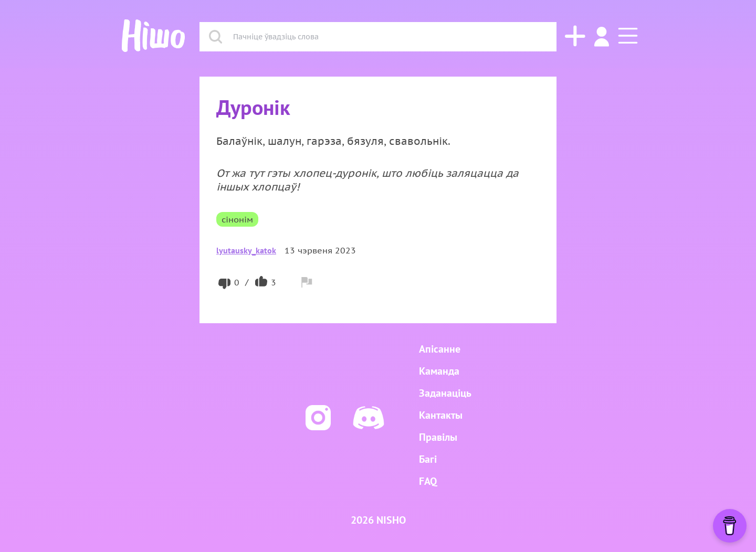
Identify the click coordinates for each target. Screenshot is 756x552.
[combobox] (389, 37)
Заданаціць (445, 393)
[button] (624, 37)
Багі (428, 459)
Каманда (439, 371)
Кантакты (441, 415)
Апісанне (440, 349)
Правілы (438, 437)
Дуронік (253, 107)
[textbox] (389, 37)
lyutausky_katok (246, 250)
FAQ (428, 481)
